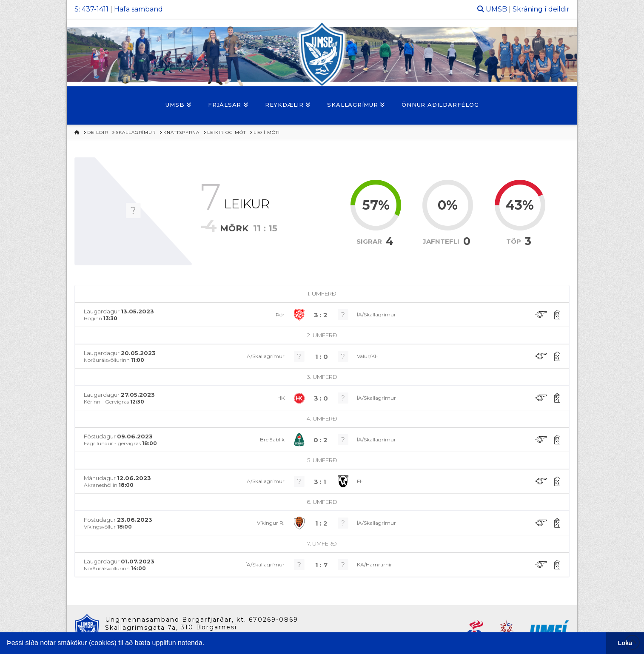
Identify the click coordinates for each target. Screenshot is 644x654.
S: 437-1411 (91, 9)
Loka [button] (625, 643)
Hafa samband (138, 9)
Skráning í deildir (541, 9)
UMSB (496, 9)
